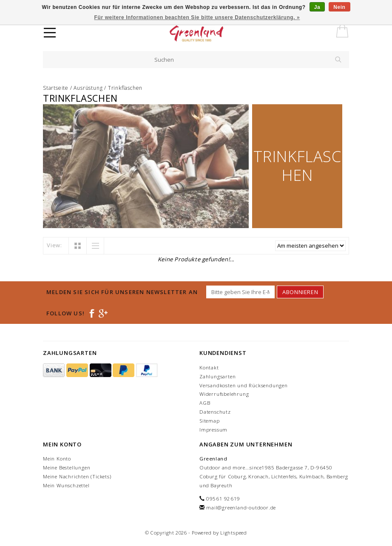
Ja (317, 7)
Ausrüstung (88, 88)
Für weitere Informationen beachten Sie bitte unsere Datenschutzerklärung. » (197, 17)
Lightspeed (234, 533)
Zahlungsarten (217, 376)
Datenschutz (215, 412)
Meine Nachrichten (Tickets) (77, 476)
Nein (339, 7)
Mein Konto (57, 459)
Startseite (56, 88)
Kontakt (209, 367)
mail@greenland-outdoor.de (241, 507)
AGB (205, 403)
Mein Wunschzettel (66, 485)
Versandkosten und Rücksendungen (244, 385)
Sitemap (210, 421)
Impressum (213, 430)
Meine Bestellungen (67, 467)
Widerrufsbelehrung (224, 394)
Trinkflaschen (125, 88)
